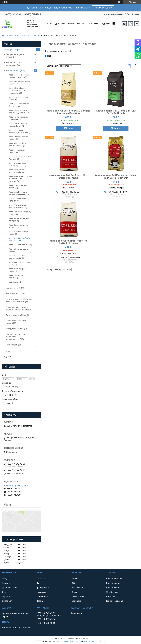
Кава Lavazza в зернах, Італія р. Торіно (19, 76)
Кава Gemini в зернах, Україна (18, 226)
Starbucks (76, 601)
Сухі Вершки (112, 592)
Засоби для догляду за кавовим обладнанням (17, 308)
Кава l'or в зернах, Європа (17, 151)
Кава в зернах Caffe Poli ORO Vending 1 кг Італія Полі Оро (68, 112)
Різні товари (12, 345)
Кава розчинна (13, 294)
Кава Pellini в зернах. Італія (18, 270)
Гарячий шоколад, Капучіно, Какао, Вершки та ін (19, 300)
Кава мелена (12, 288)
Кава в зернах (32, 36)
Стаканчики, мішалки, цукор (16, 322)
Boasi (74, 592)
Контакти (94, 24)
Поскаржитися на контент (71, 641)
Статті (5, 592)
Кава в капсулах (114, 579)
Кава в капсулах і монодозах (14, 64)
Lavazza (41, 579)
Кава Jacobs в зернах (18, 245)
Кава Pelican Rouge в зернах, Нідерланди (18, 112)
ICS (73, 583)
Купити (70, 128)
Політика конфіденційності (94, 641)
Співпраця (7, 601)
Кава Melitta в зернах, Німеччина (18, 118)
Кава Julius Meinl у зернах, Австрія (20, 158)
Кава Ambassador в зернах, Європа (17, 145)
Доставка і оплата (65, 24)
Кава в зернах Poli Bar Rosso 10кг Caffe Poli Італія (68, 177)
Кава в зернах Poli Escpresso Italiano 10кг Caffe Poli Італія (116, 177)
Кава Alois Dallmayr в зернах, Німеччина (18, 193)
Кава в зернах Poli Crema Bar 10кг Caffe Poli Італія (116, 112)
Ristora (75, 579)
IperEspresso (43, 588)
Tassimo (41, 601)
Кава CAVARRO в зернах (16, 277)
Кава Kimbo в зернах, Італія (18, 187)
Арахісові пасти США (16, 315)
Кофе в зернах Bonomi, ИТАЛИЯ (19, 200)
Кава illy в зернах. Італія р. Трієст (20, 83)
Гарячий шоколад (115, 601)
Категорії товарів (12, 50)
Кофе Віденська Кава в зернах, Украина (19, 206)
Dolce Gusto (42, 596)
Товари (48, 24)
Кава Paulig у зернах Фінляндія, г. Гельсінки (19, 131)
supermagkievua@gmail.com (20, 486)
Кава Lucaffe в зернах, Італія (19, 98)
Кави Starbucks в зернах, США (20, 263)
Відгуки (106, 24)
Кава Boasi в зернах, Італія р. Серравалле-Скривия (21, 179)
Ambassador (78, 588)
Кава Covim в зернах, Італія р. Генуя (18, 125)
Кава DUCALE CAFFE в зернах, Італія (18, 257)
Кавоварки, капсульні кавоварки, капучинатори (16, 337)
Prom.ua (84, 639)
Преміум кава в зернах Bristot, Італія (19, 105)
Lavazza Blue (78, 596)
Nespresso (42, 592)
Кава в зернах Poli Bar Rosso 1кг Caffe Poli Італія (68, 242)
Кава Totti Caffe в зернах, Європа (20, 213)
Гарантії (6, 596)
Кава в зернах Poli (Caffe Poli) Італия (19, 239)
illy (38, 583)
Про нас (82, 24)
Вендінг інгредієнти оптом (15, 56)
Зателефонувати (103, 8)
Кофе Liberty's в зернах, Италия (19, 250)
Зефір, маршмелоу (15, 329)
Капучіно (111, 596)
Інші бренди (14, 282)
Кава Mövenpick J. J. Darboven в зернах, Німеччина (18, 90)
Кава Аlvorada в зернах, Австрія (19, 220)
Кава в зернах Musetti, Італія (18, 233)
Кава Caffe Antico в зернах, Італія (17, 171)
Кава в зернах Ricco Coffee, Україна (18, 164)
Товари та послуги (15, 36)
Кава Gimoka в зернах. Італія (19, 138)
